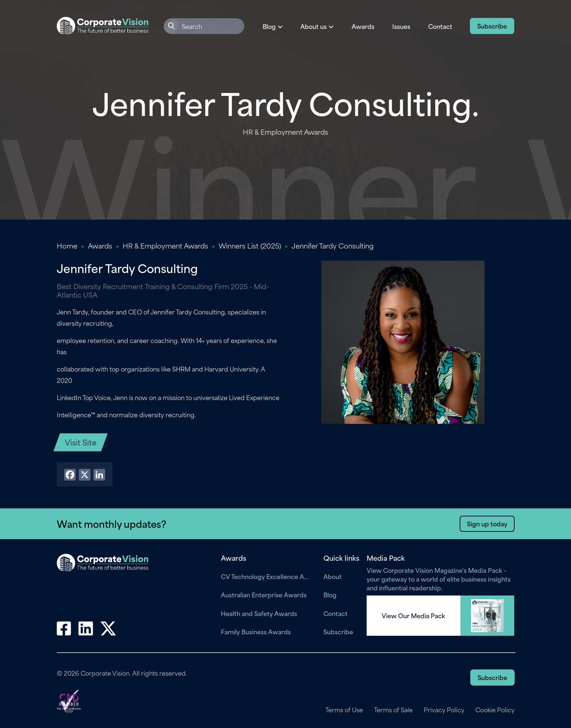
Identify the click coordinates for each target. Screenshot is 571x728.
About (333, 576)
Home (67, 245)
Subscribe (492, 26)
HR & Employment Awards (165, 245)
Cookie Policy (495, 710)
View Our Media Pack (413, 616)
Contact (440, 26)
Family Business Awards (256, 631)
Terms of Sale (393, 710)
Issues (401, 26)
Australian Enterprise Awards (264, 594)
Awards (363, 26)
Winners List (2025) (250, 245)
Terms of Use (344, 710)
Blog (330, 594)
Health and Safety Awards (259, 613)
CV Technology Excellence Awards (267, 576)
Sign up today (487, 523)
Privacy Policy (444, 710)
